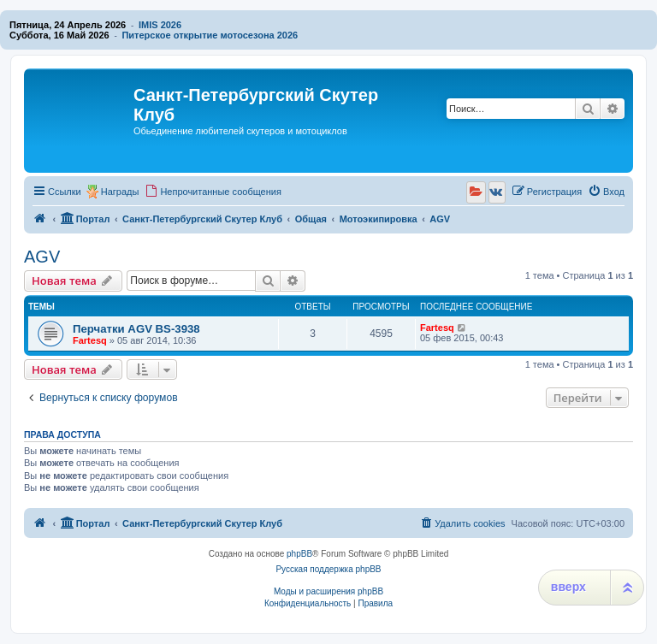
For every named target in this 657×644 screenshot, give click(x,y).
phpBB (299, 554)
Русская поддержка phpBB (328, 569)
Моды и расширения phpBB (328, 591)
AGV (42, 257)
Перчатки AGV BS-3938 (136, 329)
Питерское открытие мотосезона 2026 (210, 35)
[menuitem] (213, 192)
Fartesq (90, 340)
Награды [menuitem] (120, 192)
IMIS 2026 (160, 25)
